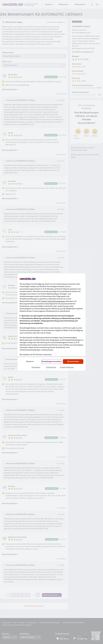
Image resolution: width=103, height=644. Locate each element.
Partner (65, 284)
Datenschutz (51, 367)
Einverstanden (73, 361)
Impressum (36, 367)
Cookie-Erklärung (67, 367)
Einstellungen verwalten (51, 361)
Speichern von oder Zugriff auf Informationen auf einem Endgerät (48, 316)
